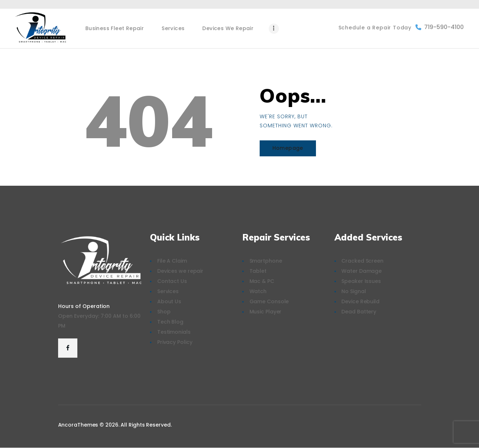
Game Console (269, 301)
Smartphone (266, 261)
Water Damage (362, 271)
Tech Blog (170, 322)
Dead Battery (359, 312)
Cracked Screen (362, 261)
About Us (169, 301)
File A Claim (172, 261)
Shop (164, 312)
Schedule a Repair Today (375, 28)
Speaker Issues (361, 281)
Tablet (258, 271)
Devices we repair (180, 271)
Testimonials (174, 332)
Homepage (288, 148)
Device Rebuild (360, 301)
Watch (258, 291)
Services (168, 291)
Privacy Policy (175, 342)
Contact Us (172, 281)
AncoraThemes (78, 425)
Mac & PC (262, 281)
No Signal (354, 291)
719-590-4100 (440, 27)
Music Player (266, 312)
